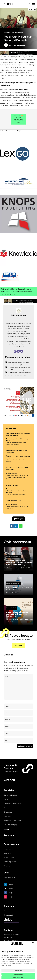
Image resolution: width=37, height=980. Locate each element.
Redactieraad (8, 915)
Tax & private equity (11, 825)
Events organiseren (10, 862)
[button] (34, 3)
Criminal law (8, 808)
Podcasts (9, 835)
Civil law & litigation (10, 795)
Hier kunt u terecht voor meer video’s (14, 90)
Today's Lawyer (10, 568)
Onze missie (8, 911)
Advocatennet (19, 46)
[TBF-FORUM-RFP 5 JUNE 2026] (19, 417)
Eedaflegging (18, 32)
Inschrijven (19, 646)
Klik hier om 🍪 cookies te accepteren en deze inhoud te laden (18, 119)
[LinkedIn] (15, 351)
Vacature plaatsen (10, 877)
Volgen (11, 884)
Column (6, 799)
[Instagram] (18, 351)
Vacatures (7, 866)
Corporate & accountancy (13, 804)
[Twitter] (22, 351)
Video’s (8, 829)
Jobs (6, 873)
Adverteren (8, 853)
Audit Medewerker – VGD (13, 501)
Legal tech (7, 816)
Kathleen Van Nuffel (28, 619)
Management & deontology (13, 821)
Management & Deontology (13, 556)
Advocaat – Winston (12, 485)
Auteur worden (9, 849)
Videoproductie (9, 857)
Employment (8, 812)
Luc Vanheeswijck (18, 568)
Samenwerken (12, 844)
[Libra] (18, 55)
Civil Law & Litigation (11, 608)
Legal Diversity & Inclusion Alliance (14, 619)
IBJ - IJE (8, 593)
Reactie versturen (26, 746)
